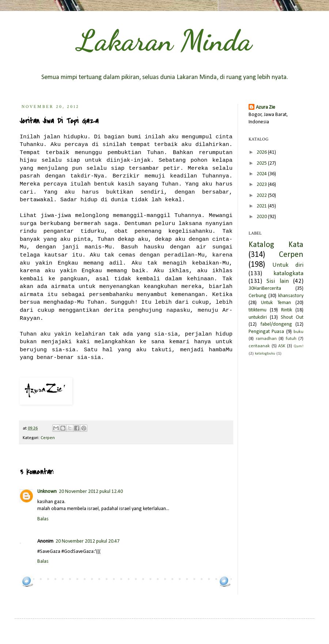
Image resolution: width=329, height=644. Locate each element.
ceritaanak (259, 346)
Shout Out (292, 317)
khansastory (291, 296)
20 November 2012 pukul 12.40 (91, 492)
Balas (43, 519)
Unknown (47, 492)
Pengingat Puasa (266, 332)
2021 (262, 206)
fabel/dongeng (276, 324)
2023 (262, 185)
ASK (282, 346)
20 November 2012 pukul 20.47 (88, 541)
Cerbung (258, 296)
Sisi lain (277, 281)
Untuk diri (288, 265)
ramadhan (266, 339)
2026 (262, 152)
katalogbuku (265, 354)
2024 (262, 174)
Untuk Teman (276, 303)
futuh (291, 339)
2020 (262, 217)
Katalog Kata (276, 245)
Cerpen (48, 438)
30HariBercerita (265, 289)
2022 (262, 196)
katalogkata (288, 274)
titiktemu (258, 310)
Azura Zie (266, 107)
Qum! (298, 346)
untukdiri (258, 317)
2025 (262, 163)
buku (298, 332)
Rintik (287, 310)
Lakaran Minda (164, 40)
